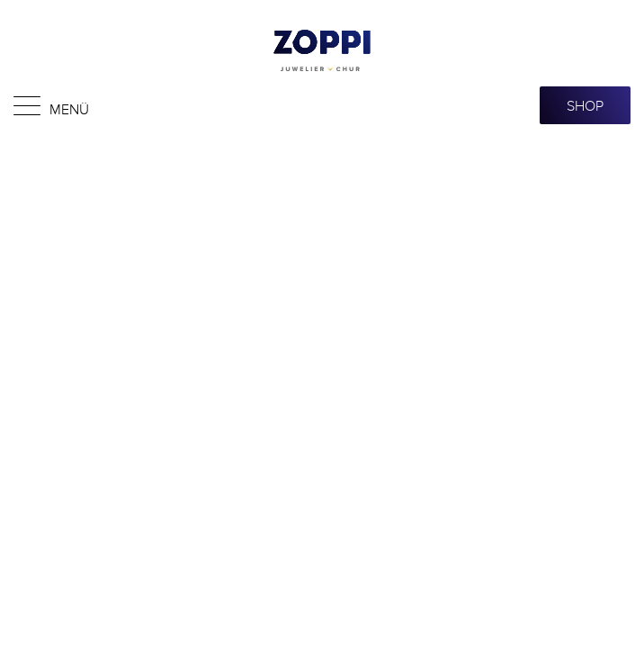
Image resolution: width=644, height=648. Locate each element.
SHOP (585, 105)
